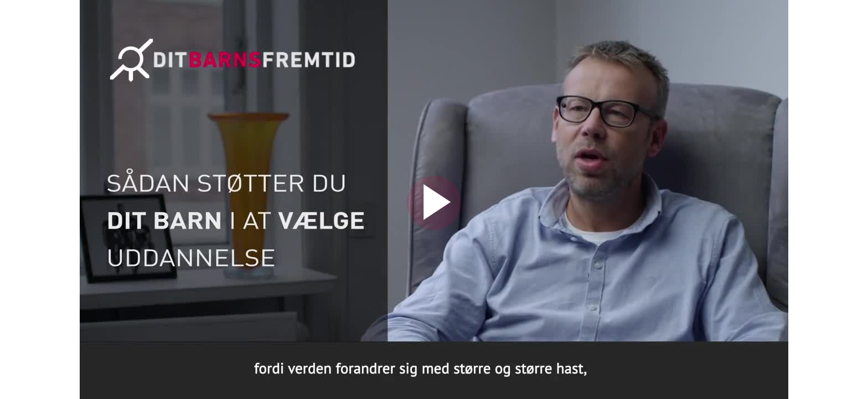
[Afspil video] (434, 227)
